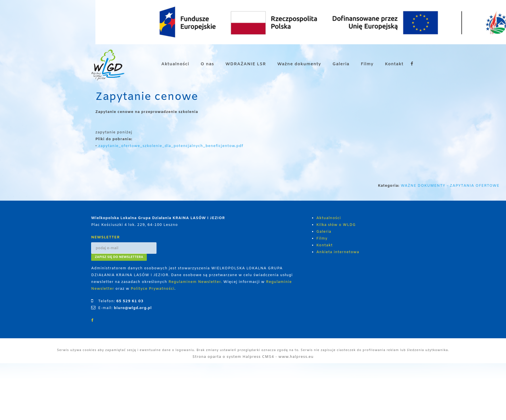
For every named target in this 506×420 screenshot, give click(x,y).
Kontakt (394, 64)
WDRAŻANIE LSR (246, 64)
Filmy (367, 64)
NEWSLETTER (105, 237)
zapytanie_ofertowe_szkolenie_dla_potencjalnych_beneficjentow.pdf (171, 146)
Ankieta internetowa (338, 252)
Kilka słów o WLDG (336, 225)
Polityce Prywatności (152, 289)
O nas (207, 64)
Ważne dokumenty (299, 64)
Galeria (341, 64)
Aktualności (175, 64)
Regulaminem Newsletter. (195, 282)
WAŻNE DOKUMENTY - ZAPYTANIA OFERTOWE (451, 186)
